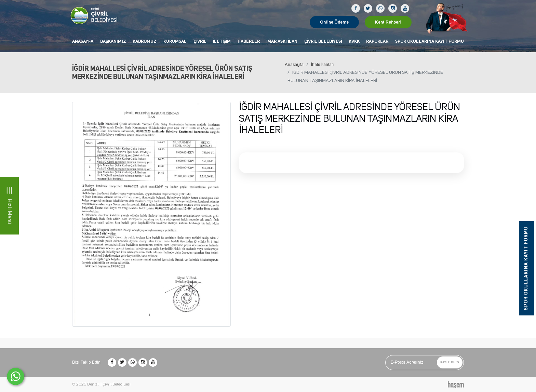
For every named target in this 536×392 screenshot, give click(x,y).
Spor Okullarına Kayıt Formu (430, 42)
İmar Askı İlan (282, 42)
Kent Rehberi (388, 22)
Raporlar (377, 42)
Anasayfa (83, 42)
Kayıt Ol (450, 362)
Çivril (200, 42)
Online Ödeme (334, 22)
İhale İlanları (323, 65)
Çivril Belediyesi (323, 42)
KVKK (354, 42)
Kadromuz (145, 42)
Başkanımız (113, 42)
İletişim (222, 42)
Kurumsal (175, 42)
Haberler (249, 42)
